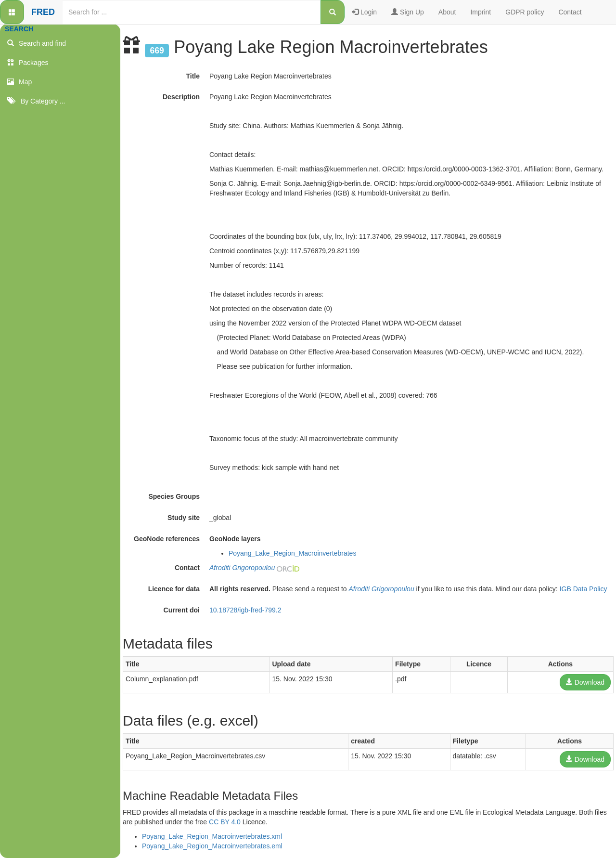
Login (364, 12)
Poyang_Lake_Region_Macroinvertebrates (292, 553)
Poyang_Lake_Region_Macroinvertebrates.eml (212, 846)
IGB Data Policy (584, 589)
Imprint (481, 12)
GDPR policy (525, 12)
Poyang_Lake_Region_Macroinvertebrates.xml (212, 836)
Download (585, 682)
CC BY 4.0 (225, 822)
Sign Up (408, 12)
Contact (570, 12)
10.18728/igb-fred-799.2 (245, 610)
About (447, 12)
